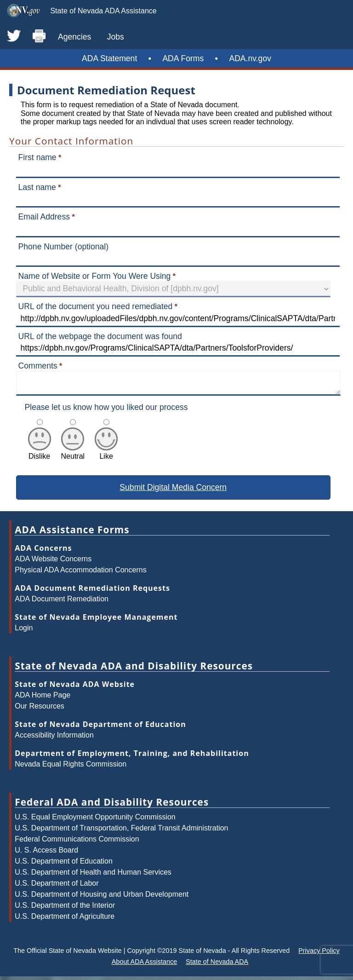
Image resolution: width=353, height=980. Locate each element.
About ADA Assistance (144, 965)
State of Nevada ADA (217, 965)
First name (37, 157)
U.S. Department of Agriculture (65, 920)
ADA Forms (183, 58)
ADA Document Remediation (62, 602)
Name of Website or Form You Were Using (95, 276)
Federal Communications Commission (77, 843)
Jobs (116, 37)
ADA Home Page (43, 699)
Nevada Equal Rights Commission (71, 768)
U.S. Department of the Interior (65, 909)
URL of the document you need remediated (96, 306)
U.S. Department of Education (64, 865)
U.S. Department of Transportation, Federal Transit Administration (121, 832)
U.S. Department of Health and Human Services (93, 876)
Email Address (44, 217)
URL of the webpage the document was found (100, 336)
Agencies (74, 37)
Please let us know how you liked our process (106, 411)
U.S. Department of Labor (57, 887)
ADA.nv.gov (250, 58)
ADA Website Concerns (53, 562)
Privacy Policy (319, 954)
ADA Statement (109, 58)
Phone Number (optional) (64, 247)
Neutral (73, 456)
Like (106, 456)
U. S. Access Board (46, 854)
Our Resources (40, 710)
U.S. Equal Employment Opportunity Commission (95, 821)
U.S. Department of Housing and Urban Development (102, 898)
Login (24, 631)
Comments (38, 366)
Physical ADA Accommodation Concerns (80, 574)
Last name (37, 187)
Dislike (40, 456)
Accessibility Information (54, 739)
